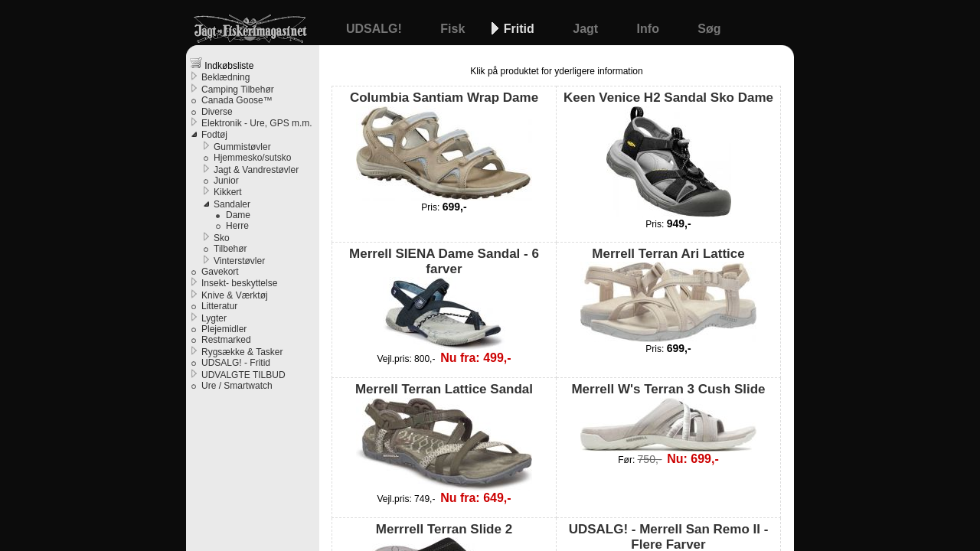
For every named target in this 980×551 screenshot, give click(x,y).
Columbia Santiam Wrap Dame (444, 145)
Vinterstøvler (239, 261)
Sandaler (232, 204)
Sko (222, 238)
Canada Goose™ (237, 100)
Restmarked (226, 340)
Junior (226, 181)
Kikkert (228, 192)
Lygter (214, 318)
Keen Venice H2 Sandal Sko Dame (668, 153)
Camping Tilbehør (238, 90)
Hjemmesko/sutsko (252, 158)
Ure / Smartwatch (237, 386)
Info (650, 29)
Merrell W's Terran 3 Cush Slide (668, 416)
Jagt (587, 29)
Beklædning (225, 77)
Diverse (217, 112)
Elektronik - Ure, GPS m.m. (257, 123)
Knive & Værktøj (235, 295)
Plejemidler (224, 329)
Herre (237, 226)
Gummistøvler (242, 147)
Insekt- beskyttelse (239, 283)
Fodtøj (214, 135)
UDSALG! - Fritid (236, 363)
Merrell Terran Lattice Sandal (444, 436)
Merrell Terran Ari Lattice (668, 294)
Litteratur (219, 306)
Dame (238, 215)
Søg (709, 29)
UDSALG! (376, 29)
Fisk (454, 29)
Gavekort (220, 272)
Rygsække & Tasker (242, 352)
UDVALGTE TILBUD (243, 375)
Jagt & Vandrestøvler (256, 170)
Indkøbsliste (222, 64)
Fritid (521, 29)
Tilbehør (230, 249)
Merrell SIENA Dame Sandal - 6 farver (444, 299)
